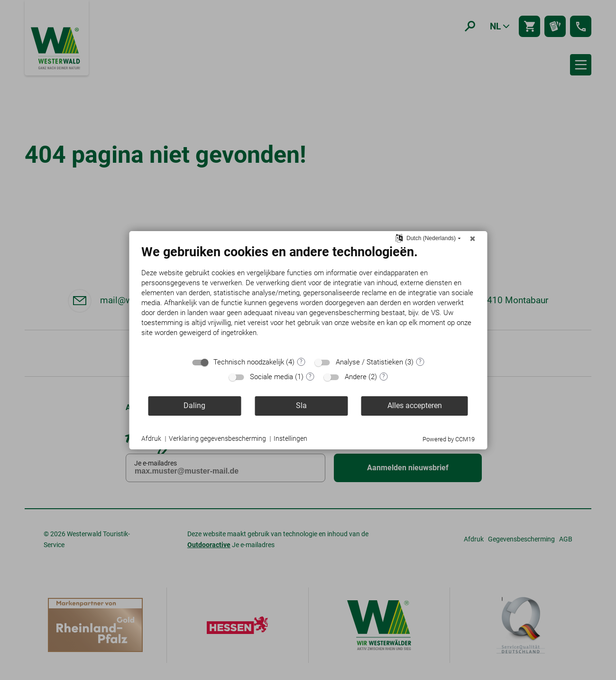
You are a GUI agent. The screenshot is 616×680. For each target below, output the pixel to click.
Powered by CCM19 (449, 439)
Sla (301, 405)
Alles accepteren (415, 405)
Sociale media (271, 377)
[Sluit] (472, 239)
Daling (194, 405)
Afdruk (151, 438)
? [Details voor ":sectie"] (301, 362)
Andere (356, 377)
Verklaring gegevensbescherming (217, 438)
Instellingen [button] (290, 438)
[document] (308, 298)
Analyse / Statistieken (369, 362)
